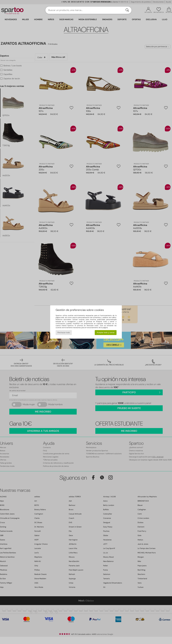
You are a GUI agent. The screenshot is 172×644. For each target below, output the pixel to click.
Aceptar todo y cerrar (106, 332)
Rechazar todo (64, 332)
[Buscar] (127, 10)
